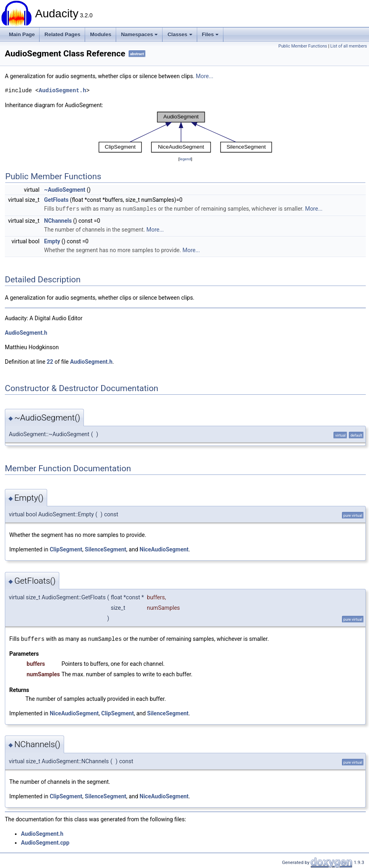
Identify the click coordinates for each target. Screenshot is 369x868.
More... (205, 76)
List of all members (349, 46)
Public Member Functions (303, 46)
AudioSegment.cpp (45, 842)
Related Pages (62, 34)
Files (211, 34)
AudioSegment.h (63, 90)
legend (185, 159)
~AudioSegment (65, 190)
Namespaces (140, 34)
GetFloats (56, 200)
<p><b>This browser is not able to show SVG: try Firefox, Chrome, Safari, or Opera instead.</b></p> (185, 132)
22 (50, 361)
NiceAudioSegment (164, 549)
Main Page (22, 34)
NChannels (58, 220)
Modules (101, 34)
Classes (180, 34)
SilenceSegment (105, 549)
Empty (52, 241)
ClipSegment (66, 549)
